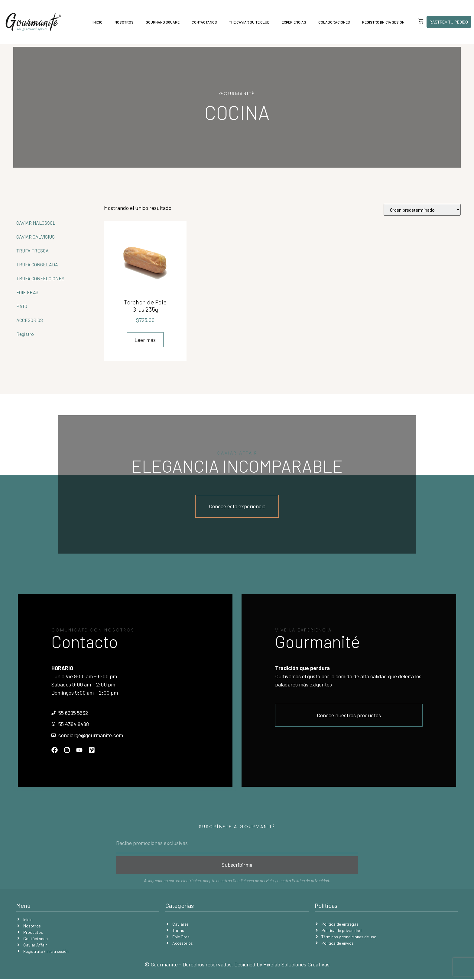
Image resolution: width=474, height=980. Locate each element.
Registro (25, 334)
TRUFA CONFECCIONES (40, 278)
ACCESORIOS (30, 320)
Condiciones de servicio (253, 881)
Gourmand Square (161, 22)
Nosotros (123, 22)
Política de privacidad (310, 881)
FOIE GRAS (27, 292)
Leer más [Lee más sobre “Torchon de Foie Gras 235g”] (145, 340)
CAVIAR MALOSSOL (36, 223)
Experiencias (292, 22)
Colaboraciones (333, 22)
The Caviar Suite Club (248, 22)
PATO (22, 306)
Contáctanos (203, 22)
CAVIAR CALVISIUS (36, 237)
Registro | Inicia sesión (382, 22)
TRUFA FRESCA (32, 251)
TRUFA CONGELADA (37, 264)
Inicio (96, 22)
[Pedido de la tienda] (422, 210)
